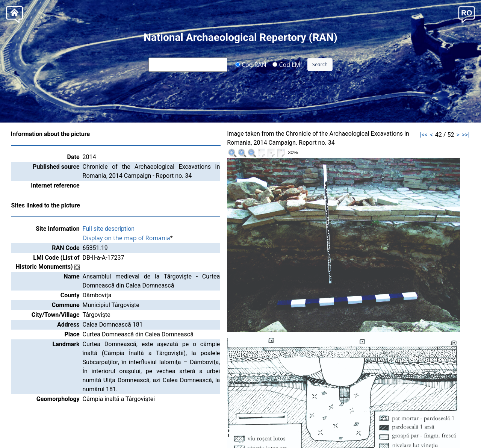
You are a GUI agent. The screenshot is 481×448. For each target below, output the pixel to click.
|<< (424, 135)
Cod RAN (251, 64)
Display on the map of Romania (126, 238)
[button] (467, 14)
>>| (466, 135)
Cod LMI (287, 64)
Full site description (109, 229)
